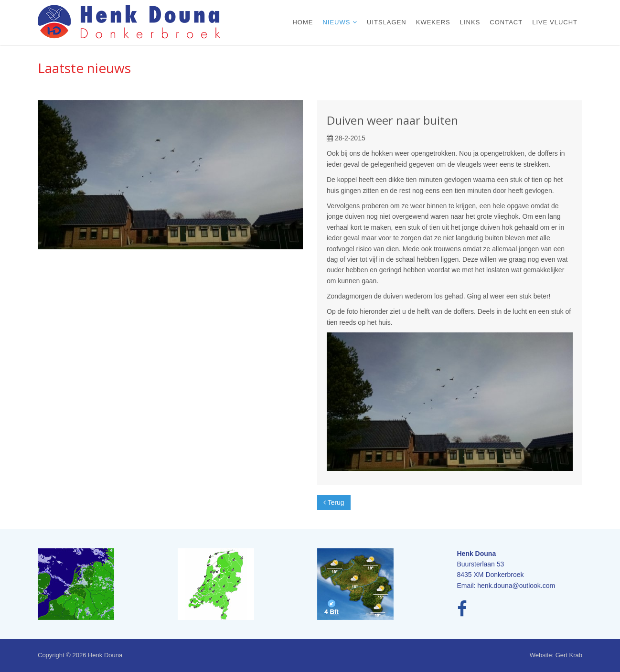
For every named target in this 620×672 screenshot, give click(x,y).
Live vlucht (555, 22)
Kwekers (433, 22)
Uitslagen (387, 22)
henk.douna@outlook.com (516, 586)
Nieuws (337, 22)
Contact (506, 22)
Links (470, 22)
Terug (334, 502)
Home (303, 22)
